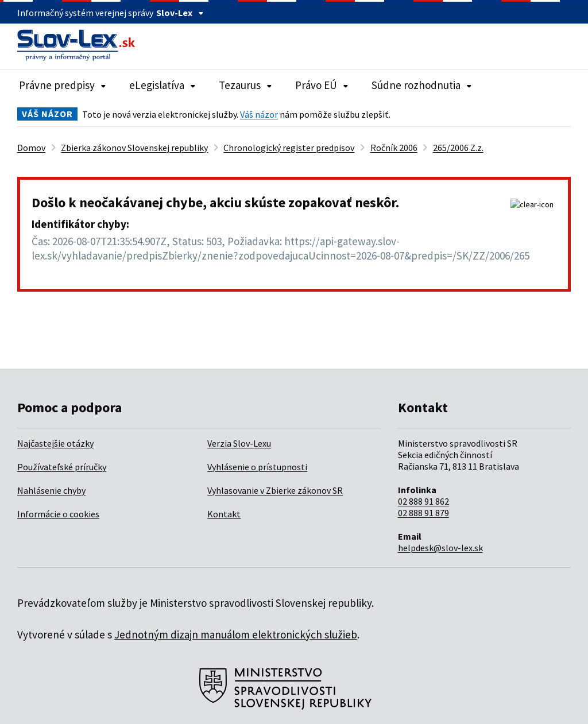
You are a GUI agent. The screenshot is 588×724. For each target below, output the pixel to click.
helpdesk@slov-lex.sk (440, 548)
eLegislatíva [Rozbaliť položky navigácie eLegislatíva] (163, 85)
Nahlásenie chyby (51, 490)
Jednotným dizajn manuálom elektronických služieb (236, 634)
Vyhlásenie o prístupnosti (257, 467)
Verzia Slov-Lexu (239, 443)
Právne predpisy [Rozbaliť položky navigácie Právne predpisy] (63, 85)
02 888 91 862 (423, 501)
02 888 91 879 (423, 513)
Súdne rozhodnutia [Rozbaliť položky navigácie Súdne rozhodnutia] (422, 85)
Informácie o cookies (58, 514)
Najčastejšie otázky (55, 443)
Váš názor (259, 114)
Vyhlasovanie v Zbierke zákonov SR (275, 490)
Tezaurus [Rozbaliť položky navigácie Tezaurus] (245, 85)
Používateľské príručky (62, 467)
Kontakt (224, 514)
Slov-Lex (180, 13)
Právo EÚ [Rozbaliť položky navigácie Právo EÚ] (322, 85)
